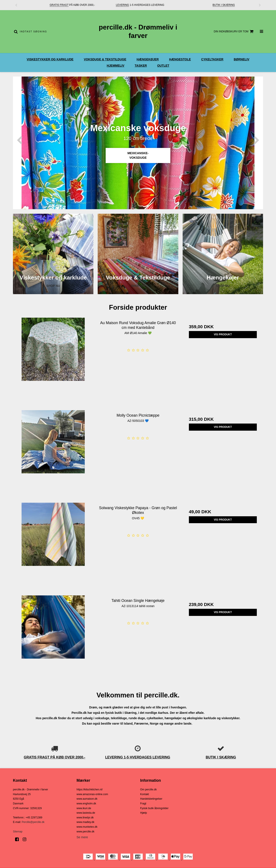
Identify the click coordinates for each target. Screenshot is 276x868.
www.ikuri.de (84, 808)
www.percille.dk (85, 832)
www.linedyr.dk (85, 818)
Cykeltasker (212, 59)
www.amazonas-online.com (92, 794)
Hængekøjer (148, 59)
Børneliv (241, 59)
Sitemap (18, 832)
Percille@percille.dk (33, 822)
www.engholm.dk (86, 804)
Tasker (141, 66)
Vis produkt (223, 334)
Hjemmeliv (116, 66)
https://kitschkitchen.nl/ (90, 790)
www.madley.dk (85, 822)
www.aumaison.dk (87, 799)
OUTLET (163, 66)
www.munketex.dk (87, 827)
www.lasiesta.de (86, 813)
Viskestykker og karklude (50, 59)
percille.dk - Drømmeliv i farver (138, 31)
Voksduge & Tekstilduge (105, 59)
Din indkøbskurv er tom (234, 31)
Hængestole (180, 59)
